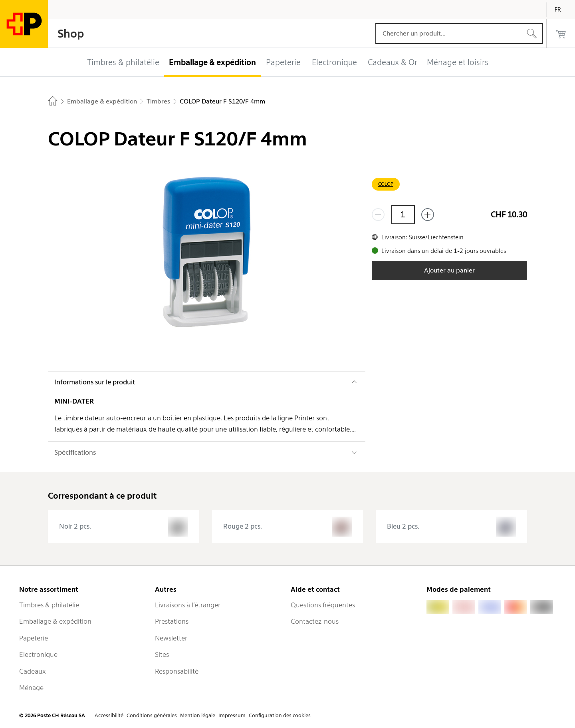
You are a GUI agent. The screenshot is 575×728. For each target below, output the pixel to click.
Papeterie (34, 638)
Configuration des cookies (280, 715)
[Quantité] (403, 215)
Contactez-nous (315, 621)
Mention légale (198, 715)
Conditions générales (152, 715)
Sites (162, 654)
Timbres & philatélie (49, 605)
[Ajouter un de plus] (428, 215)
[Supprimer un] (378, 215)
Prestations (172, 621)
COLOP (386, 184)
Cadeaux (33, 671)
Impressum (232, 715)
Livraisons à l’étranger (188, 605)
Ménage (31, 688)
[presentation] (124, 527)
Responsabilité (177, 671)
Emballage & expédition (55, 621)
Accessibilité (109, 715)
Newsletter (171, 638)
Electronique (38, 654)
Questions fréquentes (323, 605)
